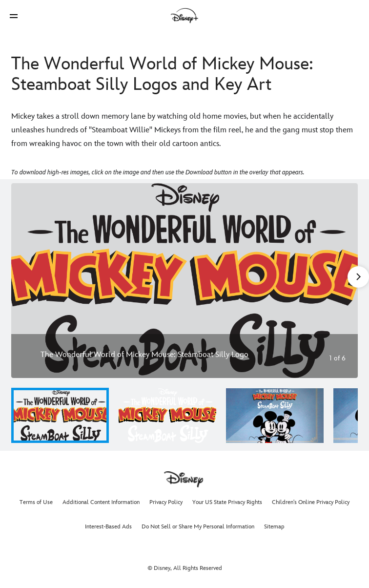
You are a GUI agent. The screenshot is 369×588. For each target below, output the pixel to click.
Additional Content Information (101, 502)
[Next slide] (343, 281)
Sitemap (274, 527)
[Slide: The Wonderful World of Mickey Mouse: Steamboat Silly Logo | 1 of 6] (184, 281)
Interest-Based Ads (108, 527)
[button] (14, 16)
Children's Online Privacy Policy (311, 502)
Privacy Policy (166, 502)
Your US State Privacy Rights (227, 502)
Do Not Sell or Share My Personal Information (198, 527)
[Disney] (184, 16)
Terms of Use (36, 502)
